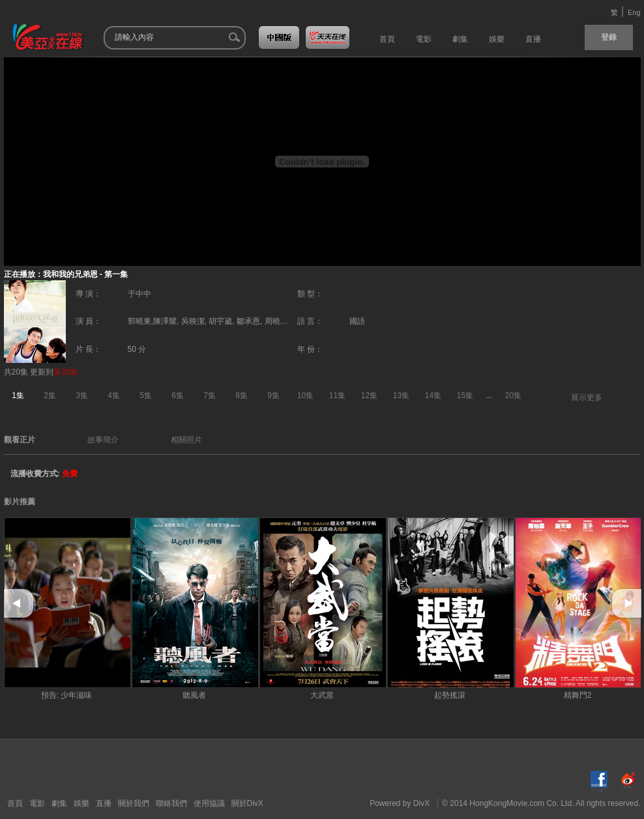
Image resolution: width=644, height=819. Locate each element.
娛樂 (81, 803)
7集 (210, 395)
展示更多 (587, 397)
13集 (401, 395)
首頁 (15, 803)
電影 (37, 803)
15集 (465, 395)
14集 (433, 395)
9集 (273, 395)
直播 (104, 803)
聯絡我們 (171, 803)
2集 (50, 395)
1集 (18, 395)
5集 (146, 395)
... (490, 395)
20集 (513, 395)
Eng (634, 12)
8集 (242, 395)
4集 (114, 395)
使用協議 (209, 803)
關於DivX (247, 803)
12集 (369, 395)
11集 (337, 395)
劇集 (59, 803)
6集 (178, 395)
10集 (305, 395)
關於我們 (134, 803)
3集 (82, 395)
